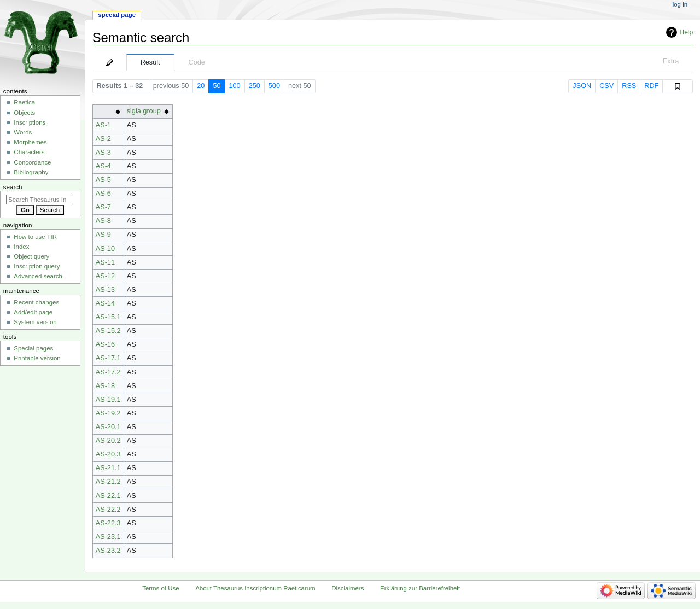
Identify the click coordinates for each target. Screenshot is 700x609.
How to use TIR (35, 237)
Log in (680, 4)
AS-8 (103, 221)
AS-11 (105, 262)
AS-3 (103, 153)
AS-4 (103, 166)
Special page (117, 15)
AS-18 (105, 386)
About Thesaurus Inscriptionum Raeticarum (255, 588)
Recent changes (36, 302)
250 (255, 86)
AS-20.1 (108, 427)
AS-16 (105, 344)
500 (274, 86)
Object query (31, 256)
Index (21, 247)
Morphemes (30, 142)
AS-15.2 (108, 331)
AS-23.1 (108, 537)
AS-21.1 (108, 468)
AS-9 (103, 235)
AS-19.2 (108, 413)
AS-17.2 (108, 372)
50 (217, 86)
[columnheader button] (108, 111)
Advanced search (38, 276)
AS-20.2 (108, 441)
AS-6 (103, 194)
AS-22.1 (108, 496)
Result (150, 62)
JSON (582, 86)
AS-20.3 (108, 454)
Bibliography (31, 172)
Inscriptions (30, 122)
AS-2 (103, 139)
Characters (29, 152)
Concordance (32, 162)
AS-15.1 (108, 317)
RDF (651, 86)
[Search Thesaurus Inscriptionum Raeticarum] (40, 200)
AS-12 (105, 276)
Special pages (33, 348)
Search (13, 187)
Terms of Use (161, 588)
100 (235, 86)
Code (197, 62)
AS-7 (103, 207)
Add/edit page (33, 312)
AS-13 (105, 290)
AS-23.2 (108, 551)
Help (687, 32)
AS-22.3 (108, 523)
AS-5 (103, 180)
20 (201, 86)
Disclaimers (348, 588)
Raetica (24, 102)
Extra (671, 61)
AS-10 (105, 249)
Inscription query (37, 266)
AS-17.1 (108, 358)
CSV (606, 86)
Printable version (37, 358)
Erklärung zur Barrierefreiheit (420, 588)
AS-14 (105, 303)
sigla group (144, 111)
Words (23, 132)
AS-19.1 (108, 400)
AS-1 (103, 125)
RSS (629, 86)
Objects (24, 113)
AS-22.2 (108, 510)
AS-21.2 (108, 482)
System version (35, 322)
